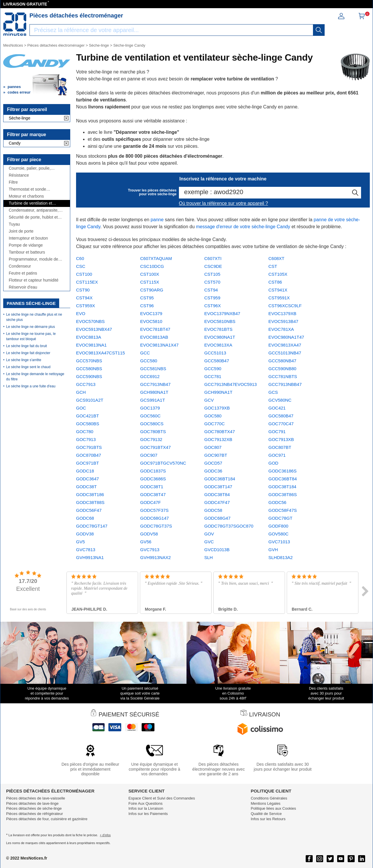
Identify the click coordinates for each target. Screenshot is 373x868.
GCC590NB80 (282, 369)
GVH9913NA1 (90, 557)
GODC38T (86, 487)
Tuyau (14, 224)
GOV (209, 534)
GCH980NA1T (154, 392)
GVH (273, 550)
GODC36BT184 (220, 479)
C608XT (276, 258)
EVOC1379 (151, 313)
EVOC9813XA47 (285, 345)
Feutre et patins (23, 273)
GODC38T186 (90, 494)
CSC (81, 266)
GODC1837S (153, 471)
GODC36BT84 (283, 479)
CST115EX (87, 282)
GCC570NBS (89, 361)
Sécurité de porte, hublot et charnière (33, 217)
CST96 (147, 306)
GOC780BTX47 (220, 432)
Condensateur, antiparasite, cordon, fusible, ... (34, 210)
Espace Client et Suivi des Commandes (162, 798)
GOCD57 (213, 463)
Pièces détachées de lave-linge (32, 803)
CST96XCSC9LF (285, 306)
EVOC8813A (89, 337)
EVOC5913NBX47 (94, 329)
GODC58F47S (283, 510)
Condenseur (20, 266)
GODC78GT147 (92, 526)
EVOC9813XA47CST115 (101, 353)
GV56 (146, 542)
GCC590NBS (89, 376)
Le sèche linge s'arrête (24, 360)
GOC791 (277, 432)
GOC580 (213, 416)
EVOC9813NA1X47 (159, 345)
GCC (145, 353)
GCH (81, 392)
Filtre (13, 182)
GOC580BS (88, 424)
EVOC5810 (151, 321)
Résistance (19, 175)
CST (273, 266)
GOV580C (278, 534)
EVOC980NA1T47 (286, 337)
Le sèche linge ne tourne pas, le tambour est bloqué (31, 336)
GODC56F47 (89, 510)
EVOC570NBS (90, 321)
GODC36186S (283, 471)
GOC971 (277, 455)
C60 (80, 258)
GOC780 (85, 432)
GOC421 (277, 408)
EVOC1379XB (282, 313)
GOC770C (214, 424)
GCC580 (149, 361)
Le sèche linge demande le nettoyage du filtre (35, 377)
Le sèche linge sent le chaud (28, 367)
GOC (81, 408)
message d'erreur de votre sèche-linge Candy (243, 227)
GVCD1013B (217, 550)
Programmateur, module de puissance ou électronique (34, 259)
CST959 (212, 298)
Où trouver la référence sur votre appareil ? (224, 203)
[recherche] (319, 30)
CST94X (84, 298)
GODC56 (277, 502)
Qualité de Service (266, 814)
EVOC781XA (281, 329)
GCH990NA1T (218, 392)
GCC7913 (86, 384)
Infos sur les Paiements (148, 814)
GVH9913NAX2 (155, 557)
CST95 (147, 298)
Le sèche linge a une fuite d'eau (31, 386)
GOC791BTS (89, 447)
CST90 (83, 290)
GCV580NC (280, 400)
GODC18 (85, 471)
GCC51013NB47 (285, 353)
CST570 (212, 282)
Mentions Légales (265, 803)
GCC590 (213, 369)
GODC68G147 (154, 518)
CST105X (278, 274)
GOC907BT (216, 455)
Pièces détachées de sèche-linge (34, 808)
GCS (273, 392)
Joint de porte (21, 231)
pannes (14, 87)
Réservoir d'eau (23, 287)
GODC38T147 (218, 487)
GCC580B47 (217, 361)
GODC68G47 (217, 518)
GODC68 (85, 518)
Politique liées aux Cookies (273, 808)
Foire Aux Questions (146, 803)
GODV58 (149, 534)
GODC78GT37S (156, 526)
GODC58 (213, 510)
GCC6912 (150, 376)
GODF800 (278, 526)
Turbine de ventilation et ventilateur (30, 203)
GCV (209, 400)
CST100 (84, 274)
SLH (209, 557)
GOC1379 (150, 408)
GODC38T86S (283, 494)
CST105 (212, 274)
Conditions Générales (269, 798)
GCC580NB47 (282, 361)
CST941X (278, 290)
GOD (273, 463)
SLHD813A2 (280, 557)
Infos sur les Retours (268, 819)
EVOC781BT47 (155, 329)
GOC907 (149, 455)
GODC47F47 (217, 502)
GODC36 (213, 471)
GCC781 (213, 376)
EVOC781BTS (218, 329)
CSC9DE (213, 266)
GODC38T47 (153, 494)
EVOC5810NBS (220, 321)
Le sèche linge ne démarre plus (30, 327)
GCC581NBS (153, 369)
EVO (81, 313)
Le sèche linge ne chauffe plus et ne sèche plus (34, 317)
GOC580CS (152, 424)
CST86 (275, 282)
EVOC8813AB (154, 337)
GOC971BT (87, 463)
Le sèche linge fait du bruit (27, 346)
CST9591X (279, 298)
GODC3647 (87, 479)
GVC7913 (150, 550)
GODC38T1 (152, 487)
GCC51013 (215, 353)
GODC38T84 (217, 494)
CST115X (150, 282)
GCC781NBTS (283, 376)
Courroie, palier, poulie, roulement (30, 168)
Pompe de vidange (26, 245)
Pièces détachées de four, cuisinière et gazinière (47, 819)
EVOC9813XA (218, 345)
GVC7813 (86, 550)
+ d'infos (105, 835)
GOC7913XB (281, 439)
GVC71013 (279, 542)
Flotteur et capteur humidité (34, 280)
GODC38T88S (90, 502)
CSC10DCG (152, 266)
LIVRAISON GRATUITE (25, 4)
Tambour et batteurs (27, 252)
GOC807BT (280, 447)
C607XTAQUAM (156, 258)
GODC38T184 (282, 487)
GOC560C (150, 416)
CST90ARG (152, 290)
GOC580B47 (281, 416)
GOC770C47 (281, 424)
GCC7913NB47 (155, 384)
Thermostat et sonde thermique (27, 189)
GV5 (80, 542)
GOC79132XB (218, 439)
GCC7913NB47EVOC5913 (231, 384)
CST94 (211, 290)
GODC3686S (153, 479)
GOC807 (213, 447)
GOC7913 (86, 439)
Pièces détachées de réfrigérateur (35, 814)
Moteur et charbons (26, 196)
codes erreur (19, 92)
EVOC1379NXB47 (222, 313)
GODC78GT (280, 518)
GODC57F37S (154, 510)
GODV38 (85, 534)
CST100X (150, 274)
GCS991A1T (153, 400)
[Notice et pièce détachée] (15, 24)
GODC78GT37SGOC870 (229, 526)
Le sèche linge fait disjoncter (28, 353)
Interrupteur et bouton (28, 238)
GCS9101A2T (90, 400)
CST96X (213, 306)
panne (157, 220)
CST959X (86, 306)
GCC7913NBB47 (285, 384)
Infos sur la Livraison (146, 808)
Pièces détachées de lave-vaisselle (36, 798)
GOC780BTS (153, 432)
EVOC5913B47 (283, 321)
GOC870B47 (89, 455)
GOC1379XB (217, 408)
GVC (209, 542)
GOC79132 (151, 439)
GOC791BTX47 (155, 447)
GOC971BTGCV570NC (163, 463)
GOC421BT (87, 416)
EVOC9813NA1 (91, 345)
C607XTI (213, 258)
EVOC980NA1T (220, 337)
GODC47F (151, 502)
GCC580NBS (89, 369)
